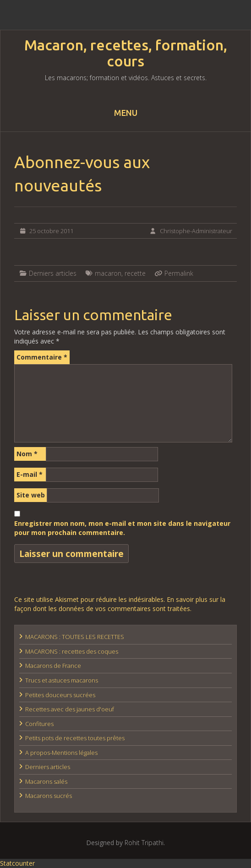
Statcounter (17, 863)
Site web (31, 495)
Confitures (39, 724)
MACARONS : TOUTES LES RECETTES (75, 637)
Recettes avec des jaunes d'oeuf (70, 709)
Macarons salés (46, 781)
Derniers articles (53, 273)
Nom (27, 454)
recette (135, 273)
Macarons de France (53, 666)
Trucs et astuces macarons (62, 680)
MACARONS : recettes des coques (72, 651)
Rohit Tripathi (144, 843)
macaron (108, 273)
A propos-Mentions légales (61, 753)
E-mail (30, 474)
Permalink (179, 273)
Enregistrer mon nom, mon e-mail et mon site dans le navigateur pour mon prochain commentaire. (122, 528)
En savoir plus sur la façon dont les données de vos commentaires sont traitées (120, 604)
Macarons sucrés (49, 796)
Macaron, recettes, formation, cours (126, 53)
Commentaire (42, 357)
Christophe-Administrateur (196, 231)
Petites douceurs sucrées (60, 695)
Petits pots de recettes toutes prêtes (75, 738)
